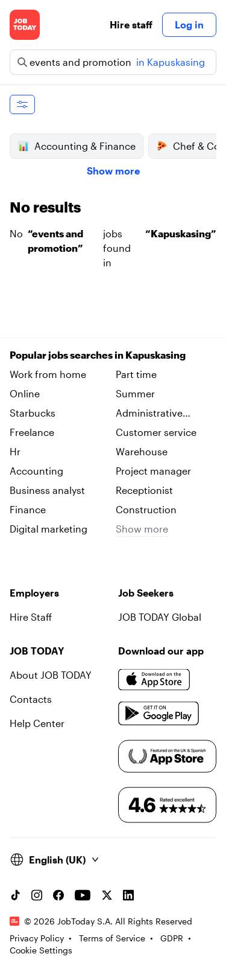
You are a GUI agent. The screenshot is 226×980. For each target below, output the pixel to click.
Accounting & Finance (77, 146)
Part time (136, 374)
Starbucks (33, 413)
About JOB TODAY (51, 675)
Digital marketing (49, 529)
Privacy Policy (37, 937)
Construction (146, 509)
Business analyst (47, 490)
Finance (28, 509)
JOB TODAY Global (160, 617)
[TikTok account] (15, 895)
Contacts (31, 699)
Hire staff (131, 24)
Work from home (48, 374)
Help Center (37, 723)
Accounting (36, 471)
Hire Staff (31, 617)
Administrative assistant (149, 414)
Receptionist (144, 490)
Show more (113, 171)
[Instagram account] (37, 895)
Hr (15, 451)
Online (25, 393)
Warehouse (142, 451)
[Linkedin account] (128, 895)
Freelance (32, 432)
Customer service (156, 432)
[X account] (107, 895)
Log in (189, 24)
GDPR (172, 937)
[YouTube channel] (83, 895)
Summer (135, 393)
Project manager (153, 471)
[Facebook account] (58, 895)
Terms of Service (112, 937)
